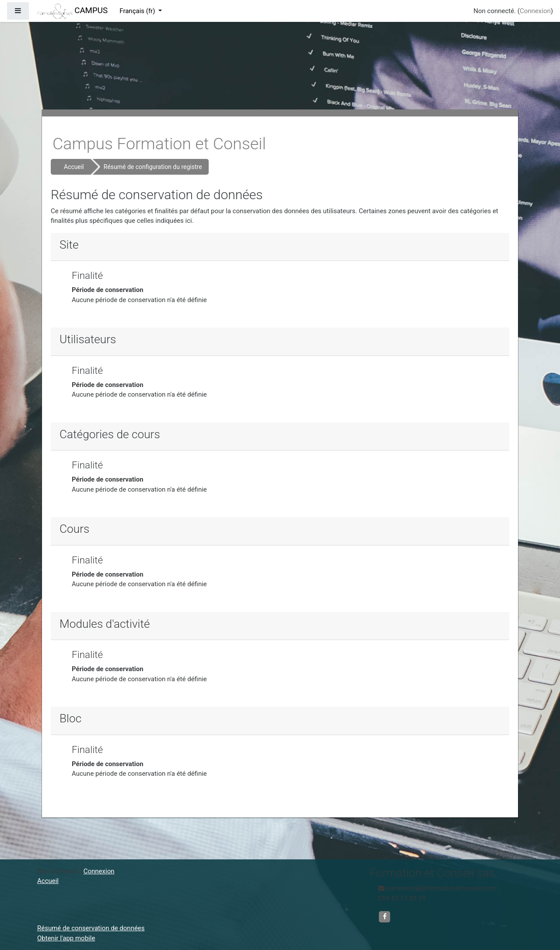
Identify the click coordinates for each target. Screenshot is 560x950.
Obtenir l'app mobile (66, 938)
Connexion (535, 11)
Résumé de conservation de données (91, 928)
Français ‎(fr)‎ (138, 11)
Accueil (74, 167)
